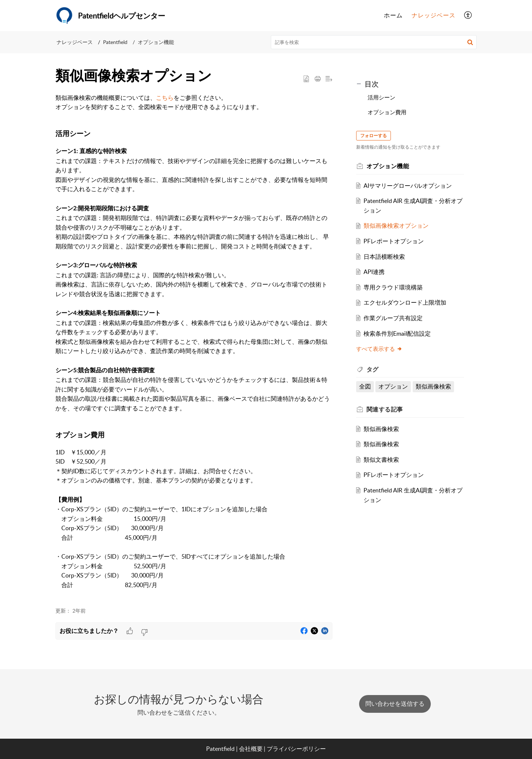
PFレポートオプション (394, 241)
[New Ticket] (395, 704)
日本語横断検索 (385, 257)
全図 (365, 386)
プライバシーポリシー (296, 749)
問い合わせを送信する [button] (395, 704)
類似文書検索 (382, 460)
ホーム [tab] (393, 15)
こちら (165, 98)
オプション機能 (156, 42)
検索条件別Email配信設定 (398, 333)
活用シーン (381, 97)
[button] (468, 16)
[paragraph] (194, 346)
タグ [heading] (373, 369)
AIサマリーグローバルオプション (408, 186)
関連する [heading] (385, 409)
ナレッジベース (75, 42)
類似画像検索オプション (396, 226)
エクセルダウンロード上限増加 (405, 302)
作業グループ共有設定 (393, 318)
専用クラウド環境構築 (393, 287)
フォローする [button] (374, 135)
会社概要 (251, 749)
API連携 (374, 272)
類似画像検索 (434, 386)
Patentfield (115, 42)
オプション (393, 386)
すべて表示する (379, 349)
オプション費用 (387, 112)
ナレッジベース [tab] (434, 15)
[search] (374, 42)
